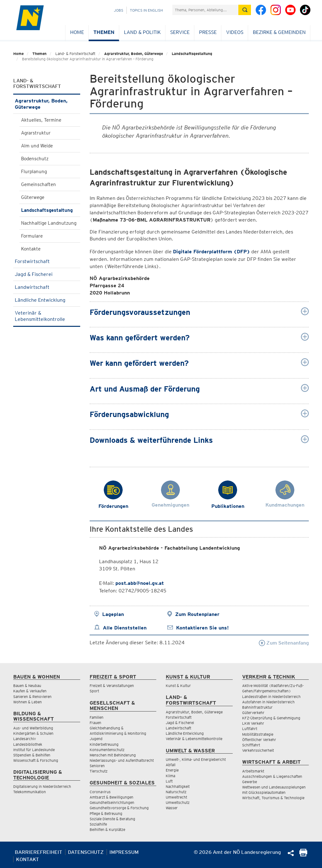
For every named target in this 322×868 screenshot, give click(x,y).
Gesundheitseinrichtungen (112, 802)
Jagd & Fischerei (47, 274)
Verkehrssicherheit (258, 750)
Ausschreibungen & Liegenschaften (272, 776)
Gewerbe (250, 782)
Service (180, 32)
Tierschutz (99, 771)
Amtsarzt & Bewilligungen (111, 797)
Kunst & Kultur (178, 686)
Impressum (124, 852)
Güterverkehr (253, 713)
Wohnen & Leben (28, 702)
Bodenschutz (35, 159)
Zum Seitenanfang (284, 643)
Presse (208, 32)
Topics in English (146, 10)
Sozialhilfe (98, 824)
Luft (169, 781)
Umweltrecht (176, 797)
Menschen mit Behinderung (113, 755)
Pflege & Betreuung (106, 813)
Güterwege (33, 197)
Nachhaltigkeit (178, 786)
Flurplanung (34, 172)
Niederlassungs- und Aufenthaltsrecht (122, 760)
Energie (172, 770)
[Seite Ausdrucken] (303, 855)
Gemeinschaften (39, 184)
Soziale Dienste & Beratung (112, 819)
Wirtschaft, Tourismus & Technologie (273, 798)
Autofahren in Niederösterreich (268, 702)
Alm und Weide (37, 146)
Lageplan (113, 614)
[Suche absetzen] (245, 10)
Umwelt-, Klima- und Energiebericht (196, 759)
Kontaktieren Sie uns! (202, 628)
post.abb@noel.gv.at (140, 583)
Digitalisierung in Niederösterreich (42, 786)
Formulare (32, 236)
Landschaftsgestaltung (192, 54)
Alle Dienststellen (125, 628)
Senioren (97, 766)
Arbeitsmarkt (253, 771)
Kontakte (31, 249)
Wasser (172, 808)
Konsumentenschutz (107, 750)
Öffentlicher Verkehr (259, 740)
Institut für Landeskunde (34, 750)
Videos (235, 32)
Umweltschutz (178, 802)
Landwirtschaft (47, 287)
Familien (97, 717)
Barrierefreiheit (39, 852)
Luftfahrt (250, 729)
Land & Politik (142, 32)
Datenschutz (86, 852)
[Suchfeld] (205, 10)
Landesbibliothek (28, 744)
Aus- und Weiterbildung (33, 728)
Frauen (95, 723)
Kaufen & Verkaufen (30, 691)
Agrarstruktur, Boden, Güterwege (133, 54)
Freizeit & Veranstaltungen (112, 686)
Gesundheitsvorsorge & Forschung (119, 808)
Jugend (96, 739)
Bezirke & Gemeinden (279, 32)
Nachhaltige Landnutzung (49, 223)
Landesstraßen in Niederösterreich (271, 697)
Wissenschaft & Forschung (36, 760)
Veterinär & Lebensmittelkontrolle (47, 316)
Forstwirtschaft (47, 261)
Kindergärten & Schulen (33, 733)
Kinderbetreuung (104, 744)
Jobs (119, 10)
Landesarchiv (25, 739)
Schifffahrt (251, 745)
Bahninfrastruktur (257, 707)
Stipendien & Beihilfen (32, 755)
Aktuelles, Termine (41, 120)
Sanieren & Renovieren (32, 697)
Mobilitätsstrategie (258, 734)
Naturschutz (176, 792)
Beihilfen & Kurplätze (107, 830)
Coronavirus (100, 792)
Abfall (171, 765)
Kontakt (28, 859)
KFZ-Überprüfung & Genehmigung (271, 718)
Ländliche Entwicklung (47, 300)
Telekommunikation (30, 792)
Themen (104, 32)
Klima (170, 776)
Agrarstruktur (36, 133)
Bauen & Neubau (27, 686)
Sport (94, 691)
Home (77, 32)
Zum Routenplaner (197, 614)
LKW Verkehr (253, 723)
